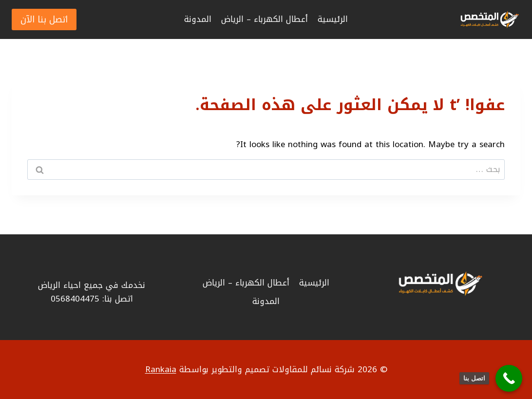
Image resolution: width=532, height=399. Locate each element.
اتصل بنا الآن (44, 19)
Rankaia (161, 369)
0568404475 (75, 299)
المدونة (198, 19)
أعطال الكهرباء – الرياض (265, 19)
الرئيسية (333, 19)
